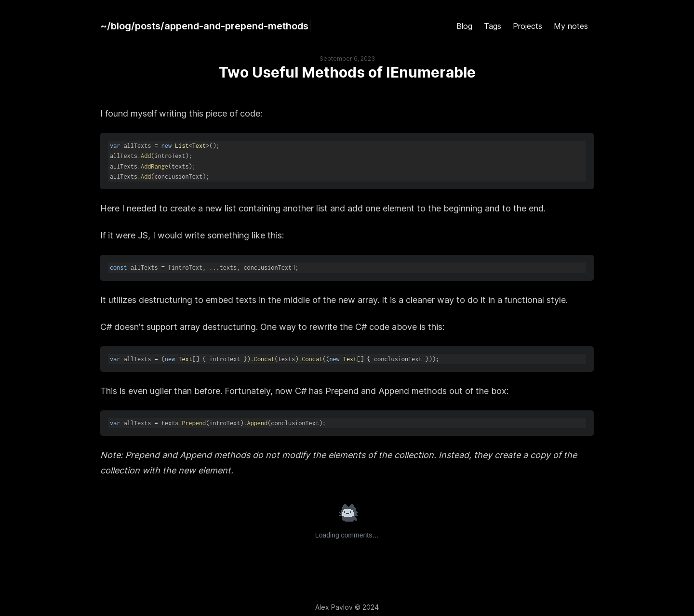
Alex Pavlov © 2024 (347, 607)
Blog (464, 26)
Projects (527, 26)
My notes (571, 26)
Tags (493, 26)
